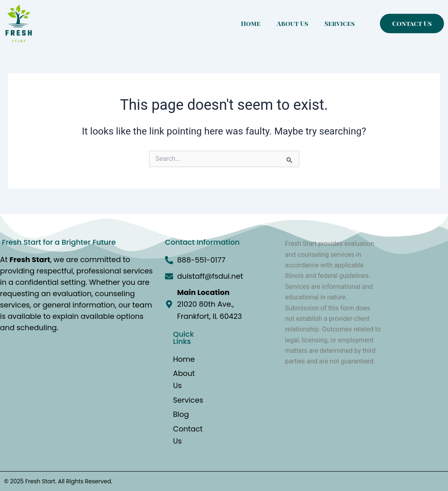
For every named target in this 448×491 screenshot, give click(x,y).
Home (251, 23)
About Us (293, 23)
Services (340, 23)
